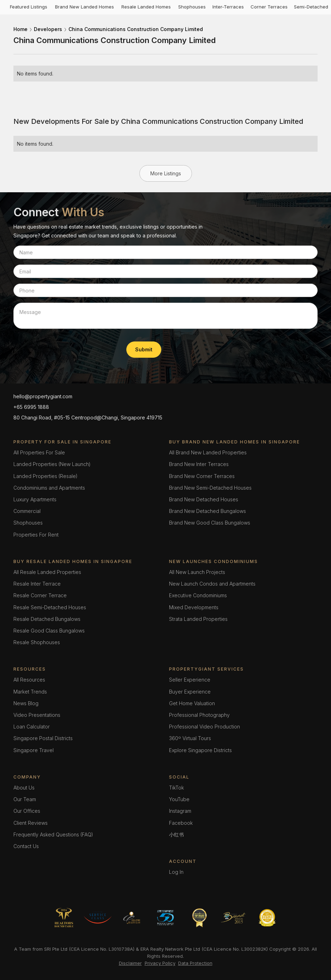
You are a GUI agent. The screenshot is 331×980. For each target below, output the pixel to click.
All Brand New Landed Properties (208, 452)
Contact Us (26, 846)
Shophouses (192, 7)
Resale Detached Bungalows (47, 619)
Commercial (27, 511)
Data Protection (195, 963)
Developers (48, 29)
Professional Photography (199, 715)
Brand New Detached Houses (204, 499)
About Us (24, 788)
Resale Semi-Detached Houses (50, 607)
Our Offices (27, 811)
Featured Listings (29, 7)
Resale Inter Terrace (37, 584)
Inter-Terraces (228, 7)
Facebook (181, 823)
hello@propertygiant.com (43, 396)
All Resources (29, 680)
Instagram (180, 811)
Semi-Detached (311, 7)
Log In (176, 872)
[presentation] (67, 348)
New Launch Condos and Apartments (212, 584)
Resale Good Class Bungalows (49, 631)
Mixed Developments (194, 607)
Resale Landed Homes (146, 7)
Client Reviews (31, 823)
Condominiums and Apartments (49, 488)
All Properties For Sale (39, 452)
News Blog (26, 703)
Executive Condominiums (198, 595)
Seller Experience (190, 680)
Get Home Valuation (192, 703)
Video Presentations (37, 715)
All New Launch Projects (197, 572)
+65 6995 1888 (31, 407)
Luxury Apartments (35, 499)
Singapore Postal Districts (43, 738)
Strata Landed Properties (198, 619)
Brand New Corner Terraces (202, 476)
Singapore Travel (34, 750)
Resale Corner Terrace (40, 595)
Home (20, 29)
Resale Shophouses (37, 642)
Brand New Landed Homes (85, 7)
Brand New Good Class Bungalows (210, 523)
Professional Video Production (204, 727)
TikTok (176, 788)
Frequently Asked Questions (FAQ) (53, 834)
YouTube (179, 799)
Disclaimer (130, 963)
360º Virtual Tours (190, 738)
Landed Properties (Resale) (46, 476)
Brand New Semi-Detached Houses (210, 488)
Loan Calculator (32, 727)
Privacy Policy (160, 963)
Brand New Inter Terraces (199, 464)
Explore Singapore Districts (200, 750)
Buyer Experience (190, 692)
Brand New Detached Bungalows (207, 511)
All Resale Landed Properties (47, 572)
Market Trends (30, 692)
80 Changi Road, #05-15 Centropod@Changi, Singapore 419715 (88, 418)
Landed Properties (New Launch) (52, 464)
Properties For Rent (36, 535)
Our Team (25, 799)
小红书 (176, 834)
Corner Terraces (269, 7)
